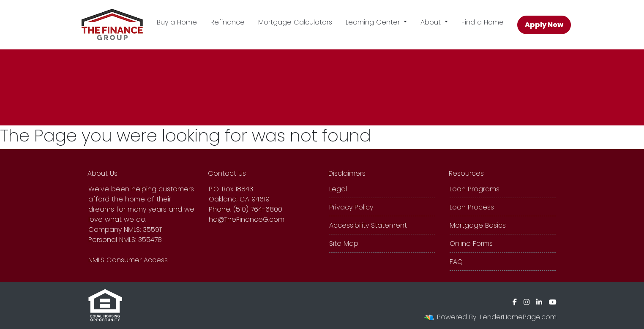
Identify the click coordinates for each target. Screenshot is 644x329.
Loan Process (472, 207)
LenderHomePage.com (518, 317)
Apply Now (544, 25)
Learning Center (374, 22)
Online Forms (471, 243)
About (432, 22)
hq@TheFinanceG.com (247, 219)
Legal (338, 189)
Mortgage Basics (478, 225)
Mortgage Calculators (295, 22)
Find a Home (483, 22)
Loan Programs (475, 189)
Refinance (228, 22)
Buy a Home (177, 22)
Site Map (344, 243)
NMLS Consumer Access (128, 260)
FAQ (456, 262)
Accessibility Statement (368, 225)
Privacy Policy (351, 207)
